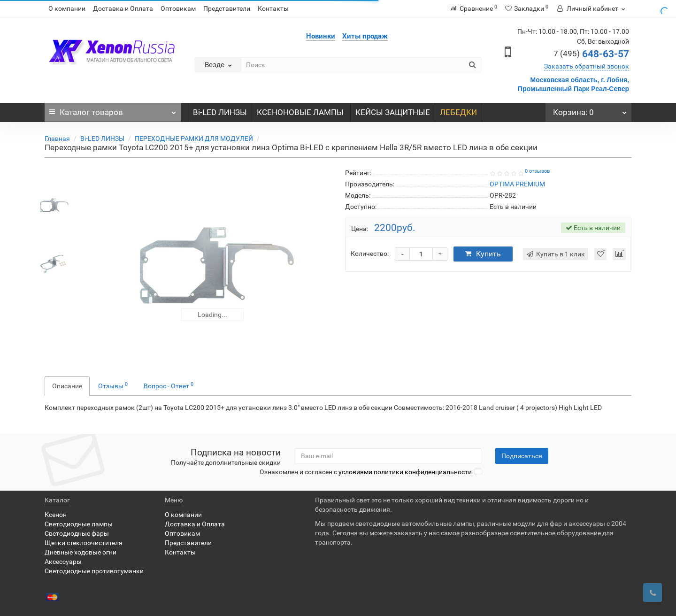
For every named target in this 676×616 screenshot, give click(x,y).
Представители (227, 8)
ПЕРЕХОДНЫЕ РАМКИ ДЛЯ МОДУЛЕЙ (194, 139)
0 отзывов (537, 171)
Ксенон (56, 515)
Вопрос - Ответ (169, 385)
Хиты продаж (365, 36)
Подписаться (522, 456)
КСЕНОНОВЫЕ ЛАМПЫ (301, 112)
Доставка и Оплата (123, 8)
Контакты (273, 8)
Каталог (113, 110)
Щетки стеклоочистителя (84, 543)
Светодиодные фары (77, 533)
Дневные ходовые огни (81, 552)
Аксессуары (63, 562)
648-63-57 (591, 54)
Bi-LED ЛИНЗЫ (220, 112)
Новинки (321, 36)
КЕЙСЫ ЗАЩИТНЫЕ (393, 112)
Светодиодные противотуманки (94, 571)
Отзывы (113, 385)
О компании (67, 8)
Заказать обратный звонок (587, 66)
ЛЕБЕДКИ (458, 112)
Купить (483, 254)
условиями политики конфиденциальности (405, 472)
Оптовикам (178, 8)
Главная (57, 139)
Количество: (370, 254)
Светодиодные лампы (79, 524)
